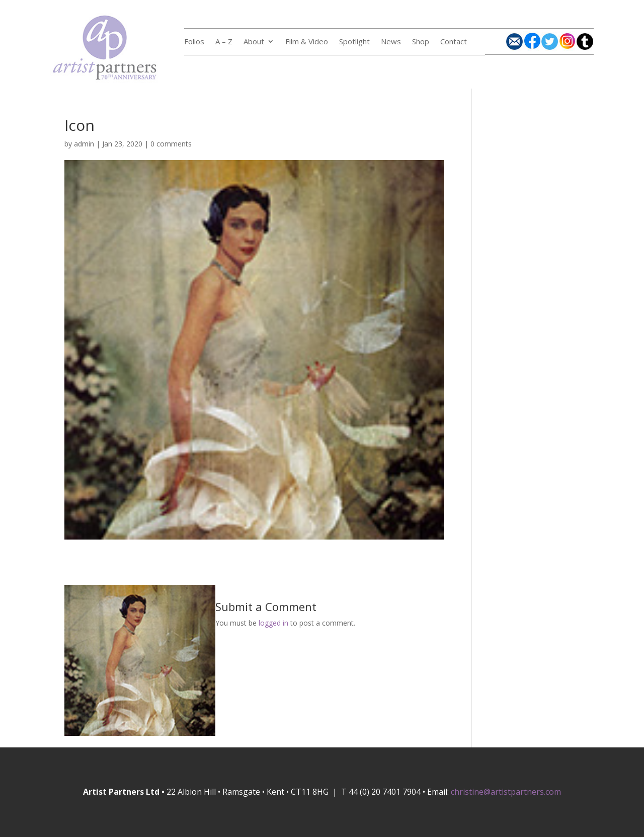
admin (84, 144)
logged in (273, 623)
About (254, 42)
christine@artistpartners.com (506, 792)
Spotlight (354, 42)
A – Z (224, 42)
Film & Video (307, 42)
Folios (194, 42)
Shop (421, 42)
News (391, 42)
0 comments (171, 144)
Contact (454, 42)
